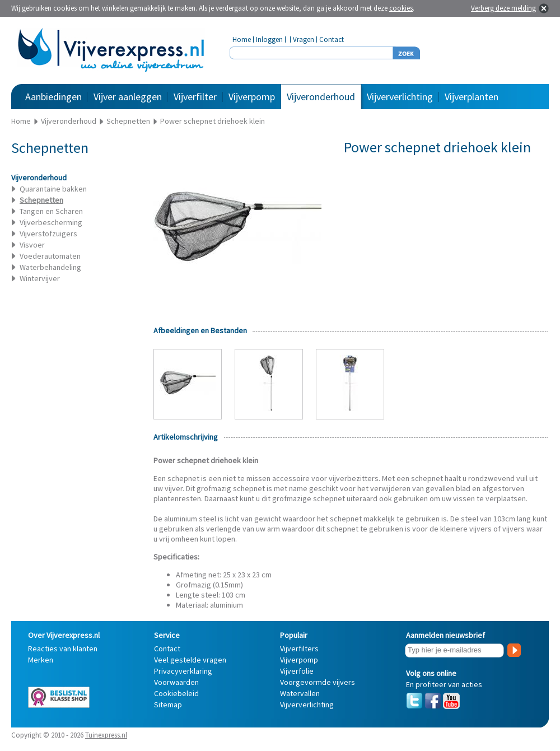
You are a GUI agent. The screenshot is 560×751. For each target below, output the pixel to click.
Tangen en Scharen (51, 211)
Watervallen (300, 693)
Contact (332, 39)
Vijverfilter (195, 97)
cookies (401, 8)
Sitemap (168, 705)
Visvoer (32, 245)
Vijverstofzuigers (48, 234)
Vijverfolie (297, 671)
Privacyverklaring (183, 671)
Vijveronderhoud (321, 97)
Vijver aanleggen (128, 97)
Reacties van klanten (63, 649)
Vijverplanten (472, 97)
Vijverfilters (299, 649)
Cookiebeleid (176, 693)
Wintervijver (40, 278)
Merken (41, 660)
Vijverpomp (252, 97)
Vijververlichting (400, 97)
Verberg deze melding (503, 8)
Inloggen (269, 39)
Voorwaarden (176, 682)
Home (242, 39)
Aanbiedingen (53, 97)
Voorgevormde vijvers (318, 682)
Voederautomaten (50, 256)
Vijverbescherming (51, 222)
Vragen (304, 39)
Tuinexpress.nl (106, 735)
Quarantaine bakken (53, 189)
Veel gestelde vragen (190, 660)
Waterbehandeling (50, 267)
